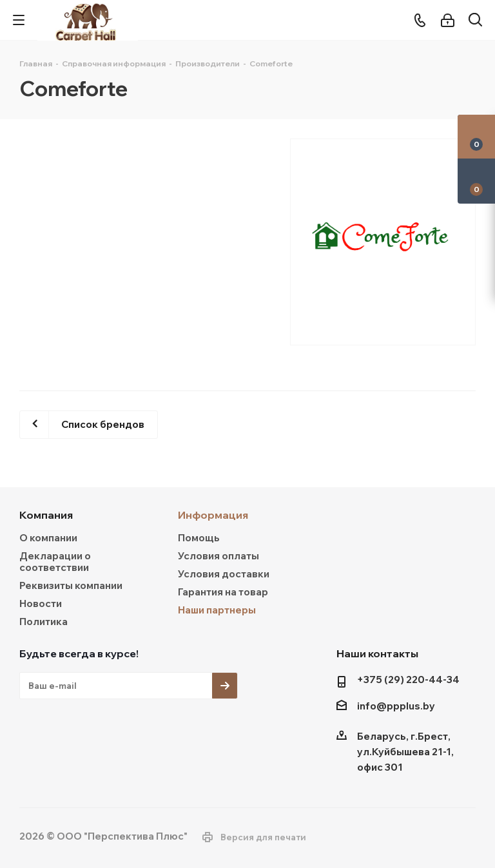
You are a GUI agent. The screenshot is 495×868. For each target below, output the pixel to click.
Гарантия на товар (223, 592)
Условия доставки (224, 574)
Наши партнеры (217, 610)
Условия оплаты (218, 556)
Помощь (199, 538)
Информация (213, 515)
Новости (41, 603)
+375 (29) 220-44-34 (408, 680)
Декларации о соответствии (55, 562)
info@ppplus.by (396, 707)
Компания (46, 515)
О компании (48, 538)
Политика (44, 622)
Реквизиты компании (71, 585)
